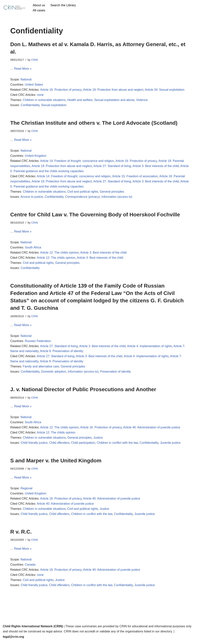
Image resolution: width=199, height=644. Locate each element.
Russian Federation (38, 342)
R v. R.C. (21, 534)
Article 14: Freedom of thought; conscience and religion (77, 162)
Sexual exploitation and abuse (115, 101)
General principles (113, 193)
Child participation (83, 445)
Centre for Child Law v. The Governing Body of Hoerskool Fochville (95, 215)
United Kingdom (36, 156)
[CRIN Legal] (14, 8)
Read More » (23, 69)
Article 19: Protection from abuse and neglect (114, 90)
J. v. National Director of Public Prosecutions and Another (83, 391)
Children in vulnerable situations (45, 101)
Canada (30, 567)
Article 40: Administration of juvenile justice (152, 429)
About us (39, 5)
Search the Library (63, 5)
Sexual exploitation (54, 106)
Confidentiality (30, 106)
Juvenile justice (171, 445)
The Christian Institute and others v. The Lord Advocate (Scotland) (94, 123)
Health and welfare (80, 101)
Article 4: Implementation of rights (150, 348)
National (26, 80)
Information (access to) (117, 198)
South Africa (33, 249)
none (40, 95)
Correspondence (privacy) (83, 198)
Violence (143, 101)
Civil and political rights (83, 193)
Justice (99, 440)
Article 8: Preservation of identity (62, 353)
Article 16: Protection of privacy (61, 90)
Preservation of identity (116, 373)
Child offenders (60, 445)
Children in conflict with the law (118, 445)
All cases (39, 10)
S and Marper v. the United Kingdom (56, 462)
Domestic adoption (54, 373)
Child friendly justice (34, 445)
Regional (26, 491)
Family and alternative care (41, 368)
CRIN (35, 60)
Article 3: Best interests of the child (156, 167)
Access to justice (32, 198)
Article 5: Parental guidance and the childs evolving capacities (52, 172)
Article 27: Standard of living (113, 167)
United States (34, 85)
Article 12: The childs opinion (60, 254)
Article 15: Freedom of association (136, 177)
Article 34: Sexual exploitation (166, 90)
